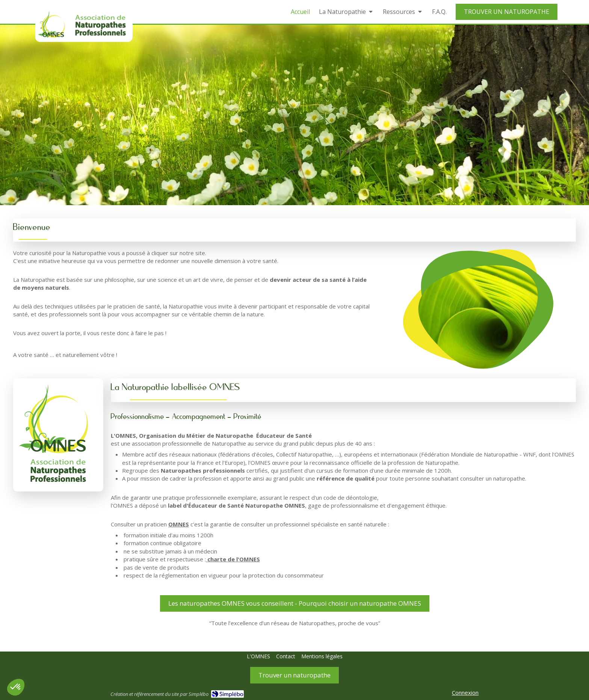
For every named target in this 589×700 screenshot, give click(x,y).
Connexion (465, 692)
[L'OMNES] (258, 656)
